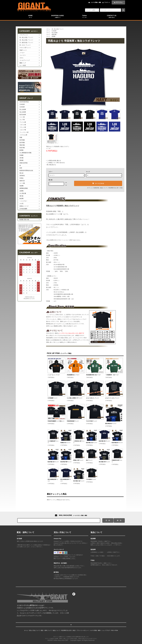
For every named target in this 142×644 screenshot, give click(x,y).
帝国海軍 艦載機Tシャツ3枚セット (56, 421)
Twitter (85, 17)
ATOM (116, 630)
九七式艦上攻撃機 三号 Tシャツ (75, 398)
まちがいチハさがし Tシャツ (112, 398)
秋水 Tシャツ (89, 460)
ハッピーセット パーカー (54, 375)
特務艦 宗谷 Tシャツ (65, 443)
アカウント (107, 2)
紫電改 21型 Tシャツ (78, 460)
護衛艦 (54, 36)
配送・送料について (46, 630)
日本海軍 (54, 31)
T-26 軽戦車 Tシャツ (91, 479)
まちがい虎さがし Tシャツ (93, 398)
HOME (30, 17)
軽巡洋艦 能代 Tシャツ (117, 443)
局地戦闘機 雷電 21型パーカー (93, 375)
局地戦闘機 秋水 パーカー (73, 375)
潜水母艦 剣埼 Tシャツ (104, 462)
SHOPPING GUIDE (57, 17)
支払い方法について (34, 630)
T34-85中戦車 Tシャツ (92, 421)
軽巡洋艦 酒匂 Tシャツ (104, 441)
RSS (112, 630)
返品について (104, 188)
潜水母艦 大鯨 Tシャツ (79, 481)
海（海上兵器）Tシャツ (58, 29)
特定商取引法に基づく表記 (116, 188)
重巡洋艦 (54, 35)
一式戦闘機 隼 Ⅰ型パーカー (112, 375)
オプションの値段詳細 (93, 188)
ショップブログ (106, 630)
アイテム (118, 2)
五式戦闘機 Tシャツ (52, 398)
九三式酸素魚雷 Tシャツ (53, 442)
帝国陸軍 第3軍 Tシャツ (117, 461)
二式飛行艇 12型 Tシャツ (79, 442)
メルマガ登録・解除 (96, 2)
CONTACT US (112, 17)
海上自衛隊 (55, 33)
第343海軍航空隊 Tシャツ (66, 480)
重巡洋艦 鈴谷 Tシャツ (111, 424)
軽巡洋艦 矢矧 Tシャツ (53, 462)
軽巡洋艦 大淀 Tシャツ (92, 443)
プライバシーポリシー (83, 630)
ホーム (48, 29)
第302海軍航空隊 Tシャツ (53, 480)
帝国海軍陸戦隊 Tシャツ (73, 421)
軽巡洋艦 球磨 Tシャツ (66, 462)
